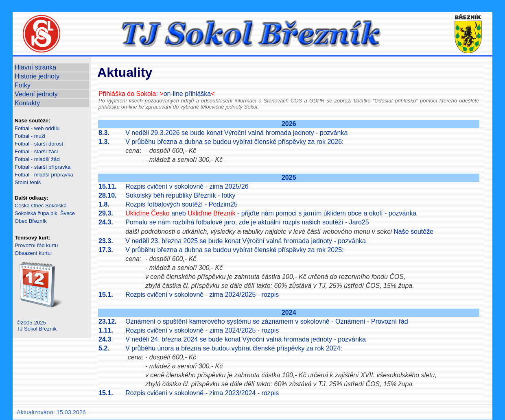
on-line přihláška (187, 94)
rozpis (270, 295)
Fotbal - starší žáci (36, 151)
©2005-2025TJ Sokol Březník (37, 326)
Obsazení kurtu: (33, 253)
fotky (229, 195)
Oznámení (350, 321)
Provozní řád (390, 321)
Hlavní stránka (35, 67)
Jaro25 (359, 222)
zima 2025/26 (229, 186)
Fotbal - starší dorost (39, 144)
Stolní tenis (28, 182)
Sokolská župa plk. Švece (45, 213)
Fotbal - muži (30, 136)
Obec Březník (31, 221)
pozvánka (334, 133)
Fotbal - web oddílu (37, 128)
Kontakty (27, 103)
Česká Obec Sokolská (41, 206)
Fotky (23, 85)
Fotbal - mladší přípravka (44, 175)
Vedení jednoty (36, 94)
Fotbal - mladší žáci (38, 159)
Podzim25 (223, 204)
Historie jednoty (37, 76)
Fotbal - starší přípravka (43, 167)
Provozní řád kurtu (36, 245)
